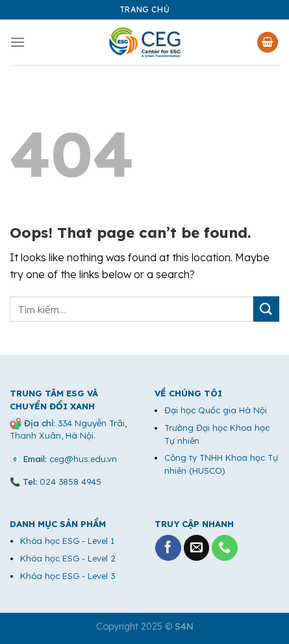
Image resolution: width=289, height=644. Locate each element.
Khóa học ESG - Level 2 (68, 558)
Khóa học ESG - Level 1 (67, 541)
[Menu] (18, 42)
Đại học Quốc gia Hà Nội (216, 410)
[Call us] (225, 548)
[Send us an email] (197, 548)
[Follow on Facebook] (168, 548)
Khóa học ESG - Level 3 (68, 576)
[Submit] (266, 309)
